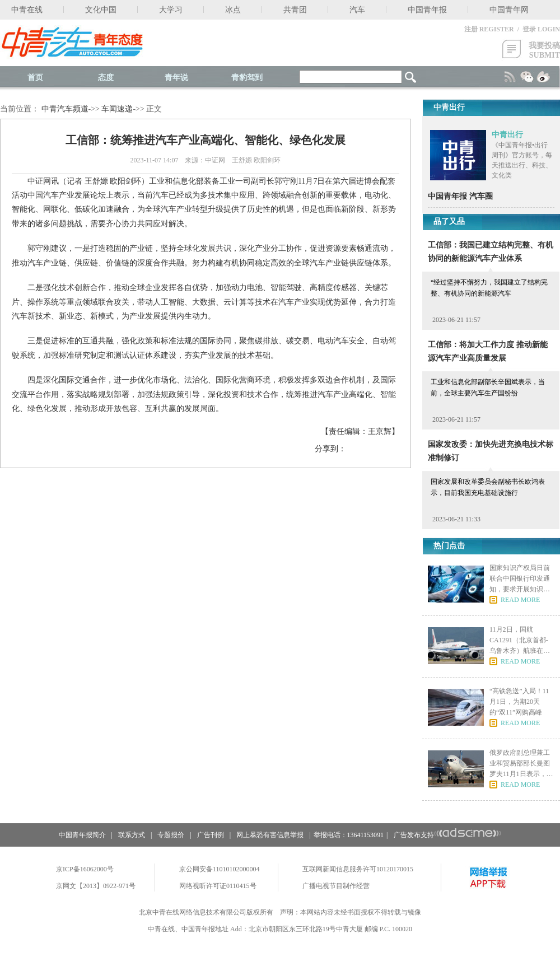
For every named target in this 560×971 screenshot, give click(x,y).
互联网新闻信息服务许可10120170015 (358, 869)
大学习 (171, 10)
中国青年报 (427, 10)
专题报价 (171, 835)
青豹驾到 (247, 78)
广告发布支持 (448, 835)
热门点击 (449, 546)
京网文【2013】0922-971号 (96, 886)
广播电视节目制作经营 (336, 886)
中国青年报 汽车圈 (460, 196)
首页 (35, 78)
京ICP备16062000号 (85, 869)
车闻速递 (117, 109)
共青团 (295, 10)
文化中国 (101, 10)
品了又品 (449, 221)
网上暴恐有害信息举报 (270, 835)
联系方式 (132, 835)
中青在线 (27, 10)
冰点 (233, 10)
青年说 (176, 78)
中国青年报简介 (82, 835)
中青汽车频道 (65, 109)
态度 (106, 78)
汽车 (357, 10)
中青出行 (507, 135)
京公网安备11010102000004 (220, 869)
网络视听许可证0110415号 (218, 886)
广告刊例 (211, 835)
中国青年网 (509, 10)
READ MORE (520, 600)
